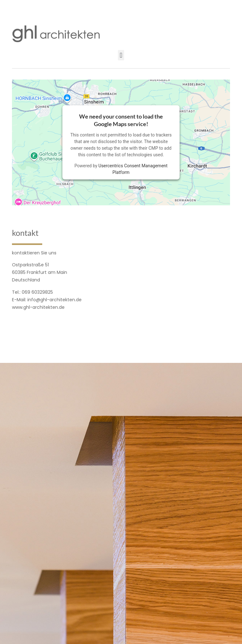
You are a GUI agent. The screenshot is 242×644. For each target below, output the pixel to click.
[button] (121, 55)
